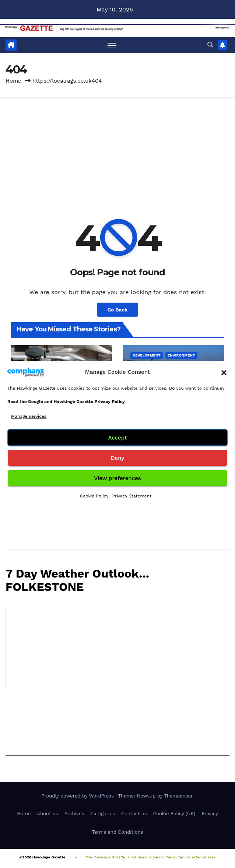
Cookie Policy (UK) (174, 814)
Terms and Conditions (118, 832)
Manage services (29, 416)
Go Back (117, 310)
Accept (117, 438)
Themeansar (178, 796)
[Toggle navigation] (112, 45)
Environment (181, 355)
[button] (224, 372)
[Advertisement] (117, 153)
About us (47, 814)
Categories (103, 814)
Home (13, 81)
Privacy (210, 814)
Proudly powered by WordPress (78, 796)
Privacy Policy (110, 402)
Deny (117, 458)
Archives (74, 814)
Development (147, 355)
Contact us (134, 814)
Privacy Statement (132, 496)
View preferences (117, 478)
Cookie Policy (94, 496)
